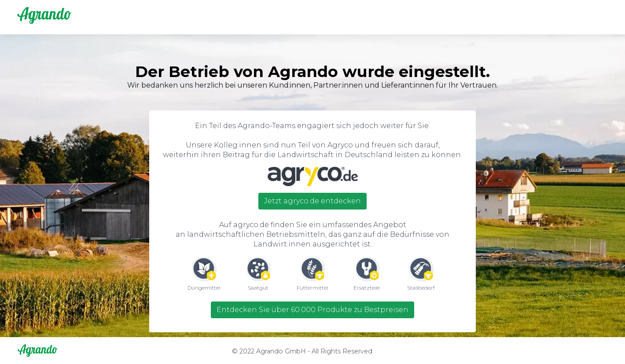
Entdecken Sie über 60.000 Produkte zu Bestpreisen (312, 310)
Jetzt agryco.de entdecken (312, 201)
